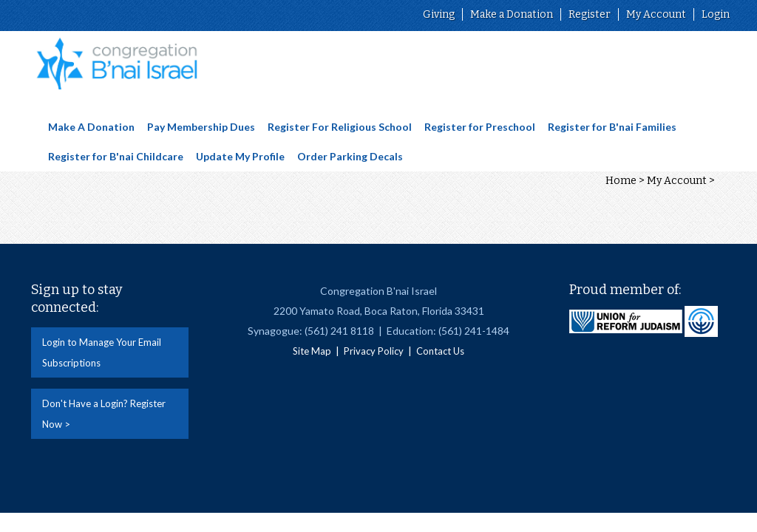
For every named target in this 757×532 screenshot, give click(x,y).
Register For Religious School (340, 127)
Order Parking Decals (350, 156)
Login (716, 14)
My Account (656, 14)
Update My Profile (240, 156)
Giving (439, 14)
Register (590, 14)
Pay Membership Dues (201, 127)
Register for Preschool (480, 127)
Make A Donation (91, 127)
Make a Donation (512, 14)
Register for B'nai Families (612, 127)
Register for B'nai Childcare (116, 156)
